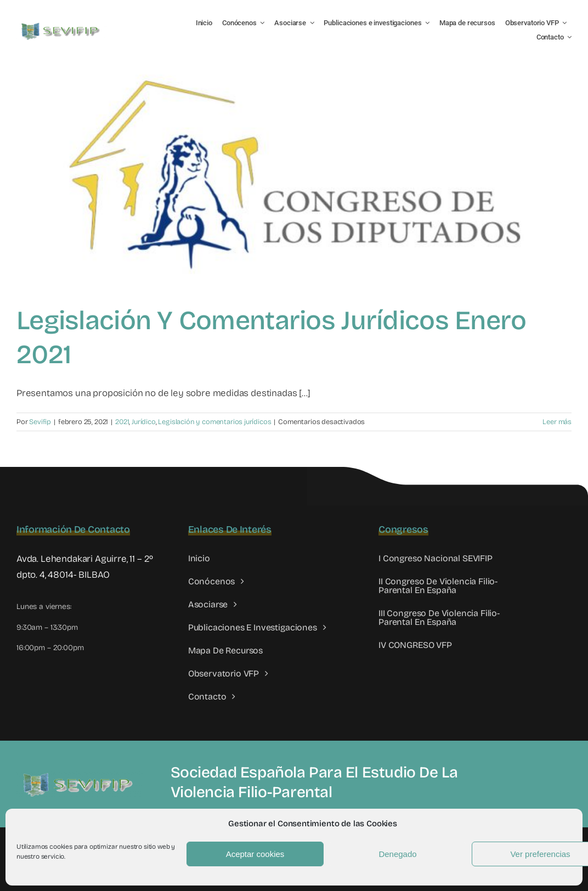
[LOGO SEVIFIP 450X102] (62, 25)
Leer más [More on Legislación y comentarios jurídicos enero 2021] (557, 422)
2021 (122, 422)
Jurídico (144, 422)
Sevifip (40, 422)
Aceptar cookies (255, 854)
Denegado (397, 854)
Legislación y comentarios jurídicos (214, 422)
